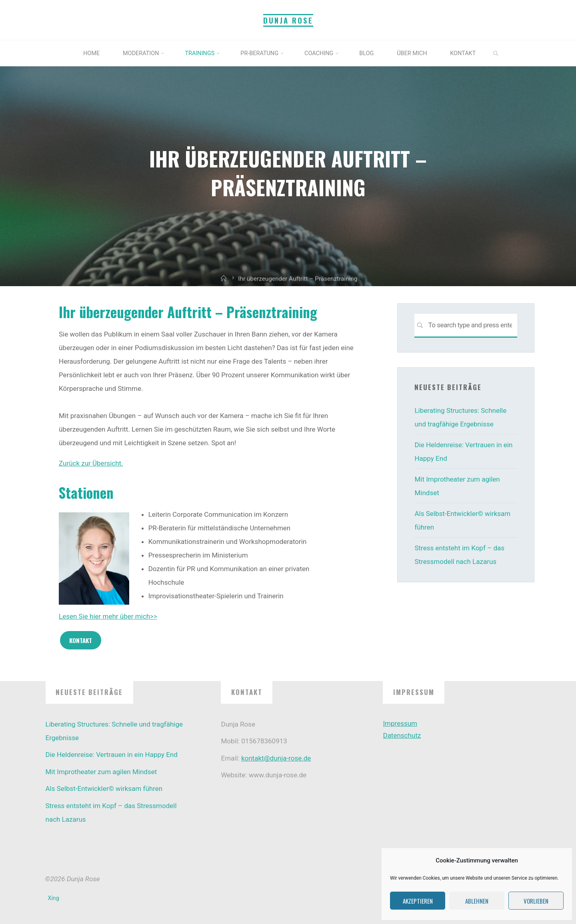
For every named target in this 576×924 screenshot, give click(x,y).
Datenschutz (402, 735)
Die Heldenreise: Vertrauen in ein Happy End (112, 755)
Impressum (400, 723)
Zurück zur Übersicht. (91, 463)
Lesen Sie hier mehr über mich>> (108, 616)
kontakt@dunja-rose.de (276, 758)
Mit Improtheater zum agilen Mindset (101, 772)
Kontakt (80, 640)
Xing (54, 898)
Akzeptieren (418, 901)
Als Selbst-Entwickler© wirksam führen (104, 789)
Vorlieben (536, 901)
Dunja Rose (288, 20)
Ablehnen (477, 901)
